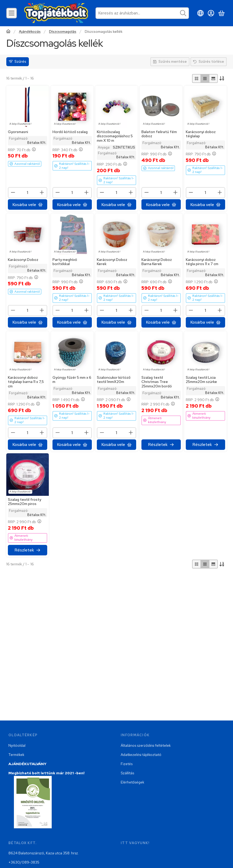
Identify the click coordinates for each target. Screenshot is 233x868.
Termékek (16, 755)
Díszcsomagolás (63, 32)
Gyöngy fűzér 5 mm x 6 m (72, 379)
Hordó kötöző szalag (70, 131)
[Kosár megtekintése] (221, 13)
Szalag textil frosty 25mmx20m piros (25, 502)
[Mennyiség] (28, 193)
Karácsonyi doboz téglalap (201, 134)
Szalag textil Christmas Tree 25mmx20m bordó (157, 382)
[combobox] (142, 13)
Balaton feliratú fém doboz (159, 134)
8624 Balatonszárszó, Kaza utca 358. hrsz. (44, 853)
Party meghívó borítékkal (65, 262)
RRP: (22, 150)
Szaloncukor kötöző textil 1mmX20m (114, 379)
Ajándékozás (30, 32)
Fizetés (127, 764)
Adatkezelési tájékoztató (141, 755)
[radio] (197, 78)
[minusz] (13, 192)
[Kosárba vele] (28, 204)
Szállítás (127, 773)
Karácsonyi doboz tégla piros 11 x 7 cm (202, 262)
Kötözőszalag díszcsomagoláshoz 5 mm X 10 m (115, 136)
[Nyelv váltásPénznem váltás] (200, 13)
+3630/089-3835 (24, 862)
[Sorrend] (222, 78)
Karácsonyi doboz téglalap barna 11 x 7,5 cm (26, 382)
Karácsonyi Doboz (23, 260)
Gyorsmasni (18, 131)
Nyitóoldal (17, 745)
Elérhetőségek (133, 782)
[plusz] (42, 192)
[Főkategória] (8, 32)
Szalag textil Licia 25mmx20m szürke (201, 379)
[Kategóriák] (12, 13)
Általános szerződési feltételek (146, 745)
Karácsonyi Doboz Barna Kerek (157, 262)
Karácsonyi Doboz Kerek (112, 262)
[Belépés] (211, 13)
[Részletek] (161, 444)
